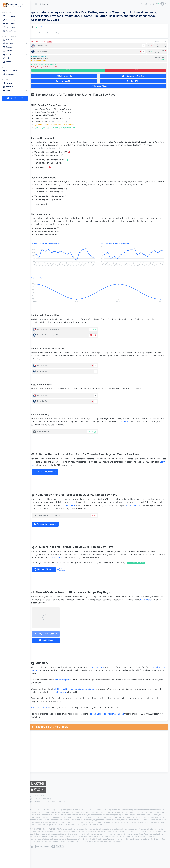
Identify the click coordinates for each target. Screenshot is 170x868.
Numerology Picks (48, 524)
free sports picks (65, 680)
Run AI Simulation (48, 472)
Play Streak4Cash (49, 634)
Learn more (128, 422)
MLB (43, 28)
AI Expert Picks (47, 569)
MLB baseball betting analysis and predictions (78, 689)
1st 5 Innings (44, 33)
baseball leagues (61, 692)
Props (61, 33)
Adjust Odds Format (53, 148)
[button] (162, 4)
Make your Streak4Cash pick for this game (58, 128)
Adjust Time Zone (61, 122)
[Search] (56, 4)
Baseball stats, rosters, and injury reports (58, 125)
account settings (150, 506)
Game (35, 33)
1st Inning (53, 33)
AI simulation (101, 667)
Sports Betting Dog (43, 708)
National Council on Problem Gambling (109, 714)
